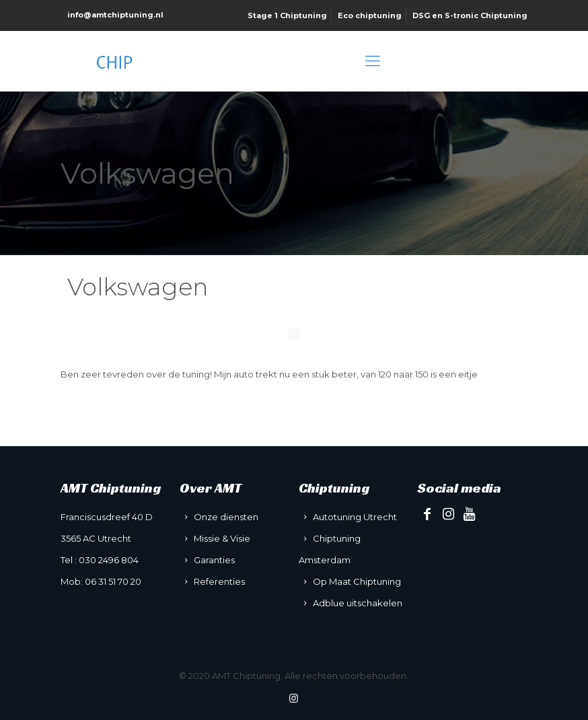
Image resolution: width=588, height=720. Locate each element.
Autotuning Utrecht (355, 517)
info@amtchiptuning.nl (115, 15)
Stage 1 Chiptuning (287, 15)
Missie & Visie (222, 538)
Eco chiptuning (370, 15)
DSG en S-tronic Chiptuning (470, 15)
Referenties (219, 581)
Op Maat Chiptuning (357, 581)
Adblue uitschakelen (358, 603)
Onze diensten (226, 517)
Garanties (214, 560)
